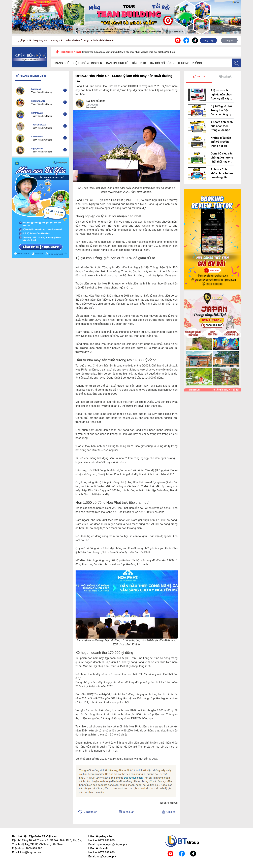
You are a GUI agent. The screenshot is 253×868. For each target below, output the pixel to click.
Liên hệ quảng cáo (38, 40)
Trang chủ (61, 63)
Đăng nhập (208, 40)
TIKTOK (199, 76)
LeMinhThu (37, 137)
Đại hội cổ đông (162, 63)
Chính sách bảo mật (102, 40)
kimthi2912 (37, 113)
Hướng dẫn (57, 40)
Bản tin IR (139, 63)
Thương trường (190, 63)
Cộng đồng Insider (88, 63)
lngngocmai (37, 149)
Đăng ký (229, 40)
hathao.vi (36, 89)
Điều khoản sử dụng (77, 40)
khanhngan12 (38, 101)
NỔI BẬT (226, 77)
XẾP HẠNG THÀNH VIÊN (31, 76)
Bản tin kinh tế (117, 63)
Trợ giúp (20, 40)
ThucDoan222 (38, 125)
